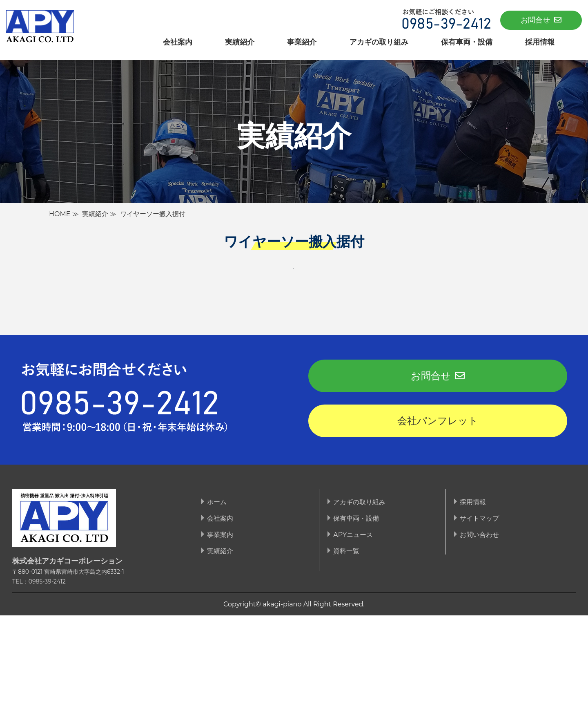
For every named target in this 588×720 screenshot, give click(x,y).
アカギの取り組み (379, 42)
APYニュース (353, 639)
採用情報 (540, 42)
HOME (60, 214)
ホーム (217, 607)
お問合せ (541, 20)
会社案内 (178, 42)
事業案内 (220, 639)
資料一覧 (346, 656)
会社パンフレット (438, 525)
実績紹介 (240, 42)
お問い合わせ (479, 639)
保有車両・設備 (467, 42)
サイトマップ (479, 623)
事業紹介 (302, 42)
